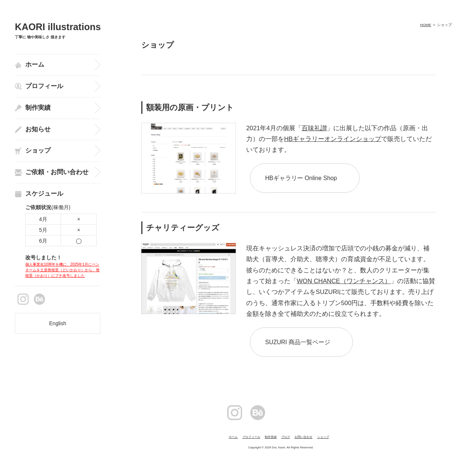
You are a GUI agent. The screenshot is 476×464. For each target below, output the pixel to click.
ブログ (286, 437)
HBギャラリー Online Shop (301, 178)
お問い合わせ (303, 437)
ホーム (233, 437)
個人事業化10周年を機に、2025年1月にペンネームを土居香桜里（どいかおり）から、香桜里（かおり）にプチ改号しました (62, 270)
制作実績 (271, 437)
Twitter (327, 413)
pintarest (56, 299)
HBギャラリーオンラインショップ (333, 139)
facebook (72, 299)
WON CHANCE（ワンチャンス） (344, 281)
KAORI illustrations (58, 27)
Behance (39, 299)
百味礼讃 (314, 128)
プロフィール (251, 437)
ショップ (323, 437)
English (58, 323)
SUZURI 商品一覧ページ (298, 342)
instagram (23, 299)
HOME (426, 25)
